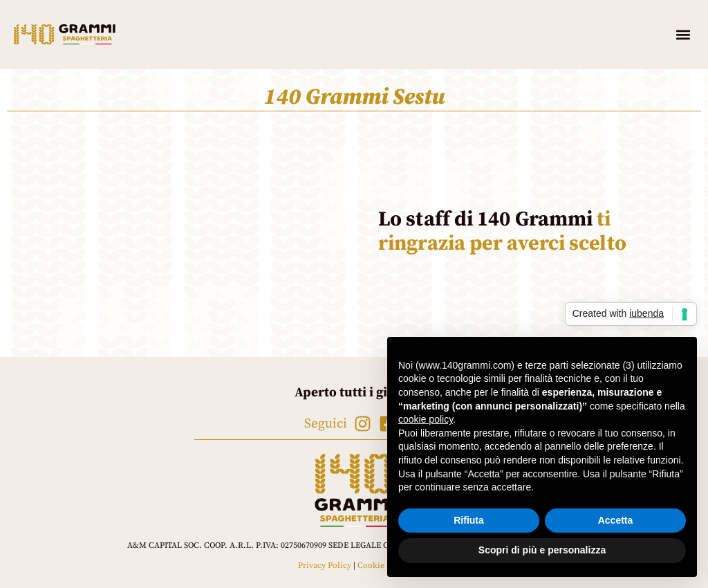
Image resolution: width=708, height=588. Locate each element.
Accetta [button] (616, 520)
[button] (683, 35)
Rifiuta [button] (469, 520)
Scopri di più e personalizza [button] (542, 550)
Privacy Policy (325, 566)
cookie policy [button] (426, 419)
